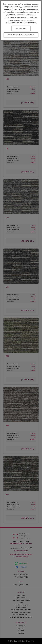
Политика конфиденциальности (21, 35)
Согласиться (21, 28)
